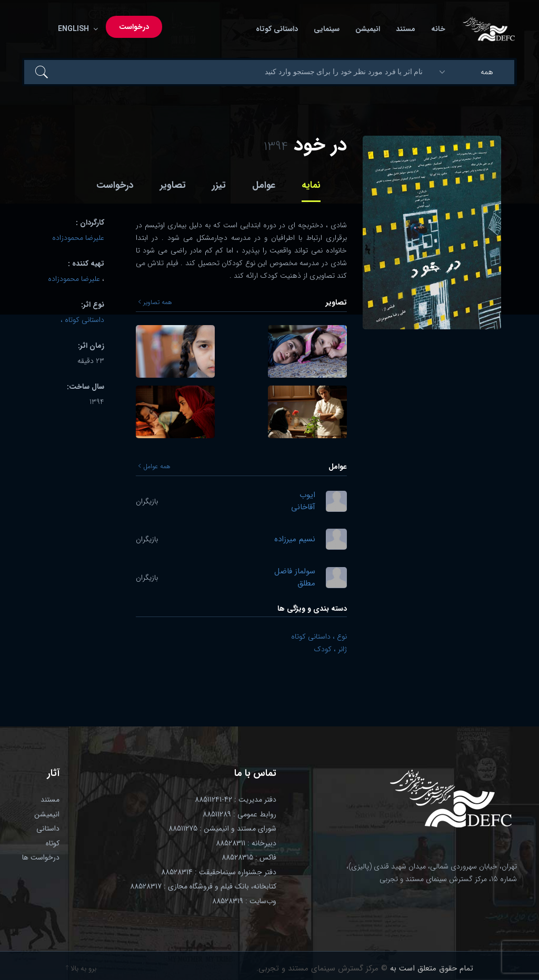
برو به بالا (81, 968)
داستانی (48, 829)
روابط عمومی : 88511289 (239, 814)
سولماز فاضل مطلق (295, 577)
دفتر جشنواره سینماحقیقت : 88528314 (219, 872)
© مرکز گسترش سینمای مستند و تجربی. (322, 968)
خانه (438, 29)
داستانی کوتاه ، (82, 320)
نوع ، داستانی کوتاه (319, 637)
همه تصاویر (155, 302)
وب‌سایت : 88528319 (244, 901)
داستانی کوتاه (277, 29)
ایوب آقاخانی (303, 501)
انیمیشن (368, 29)
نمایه (311, 185)
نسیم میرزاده (295, 539)
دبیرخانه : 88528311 (246, 843)
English (76, 29)
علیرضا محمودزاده (78, 238)
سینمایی (327, 29)
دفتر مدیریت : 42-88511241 (236, 800)
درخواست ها (41, 857)
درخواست (134, 27)
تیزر (219, 185)
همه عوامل (154, 467)
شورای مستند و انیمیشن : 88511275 (222, 829)
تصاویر (173, 185)
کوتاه (53, 843)
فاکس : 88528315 (249, 857)
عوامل (264, 185)
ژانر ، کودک (330, 649)
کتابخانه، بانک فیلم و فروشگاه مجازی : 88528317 (203, 886)
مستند (406, 29)
